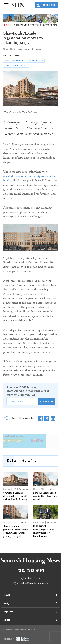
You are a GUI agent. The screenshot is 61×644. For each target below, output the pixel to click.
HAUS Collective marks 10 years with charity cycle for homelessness (43, 532)
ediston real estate (16, 66)
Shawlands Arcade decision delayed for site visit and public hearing (16, 496)
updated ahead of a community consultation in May (30, 179)
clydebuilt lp (35, 61)
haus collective (14, 61)
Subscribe (47, 401)
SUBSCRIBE (46, 5)
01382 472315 (33, 578)
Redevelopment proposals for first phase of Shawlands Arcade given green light (16, 532)
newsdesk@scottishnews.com (33, 584)
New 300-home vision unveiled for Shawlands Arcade (45, 496)
